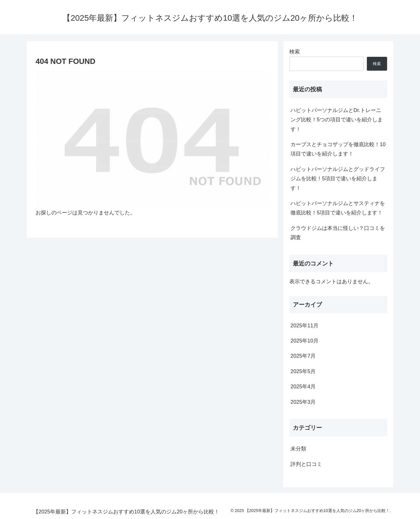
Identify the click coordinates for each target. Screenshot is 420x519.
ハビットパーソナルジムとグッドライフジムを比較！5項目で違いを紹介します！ (338, 179)
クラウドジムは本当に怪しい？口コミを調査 (338, 233)
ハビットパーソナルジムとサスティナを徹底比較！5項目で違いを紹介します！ (338, 208)
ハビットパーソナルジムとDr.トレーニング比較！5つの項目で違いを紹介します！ (337, 120)
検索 (295, 52)
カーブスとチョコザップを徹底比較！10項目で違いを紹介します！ (338, 149)
